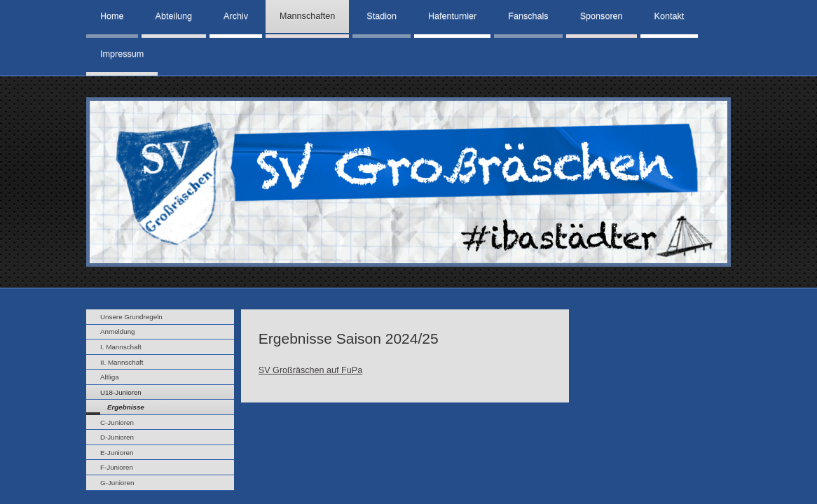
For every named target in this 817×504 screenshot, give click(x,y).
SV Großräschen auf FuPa (310, 370)
